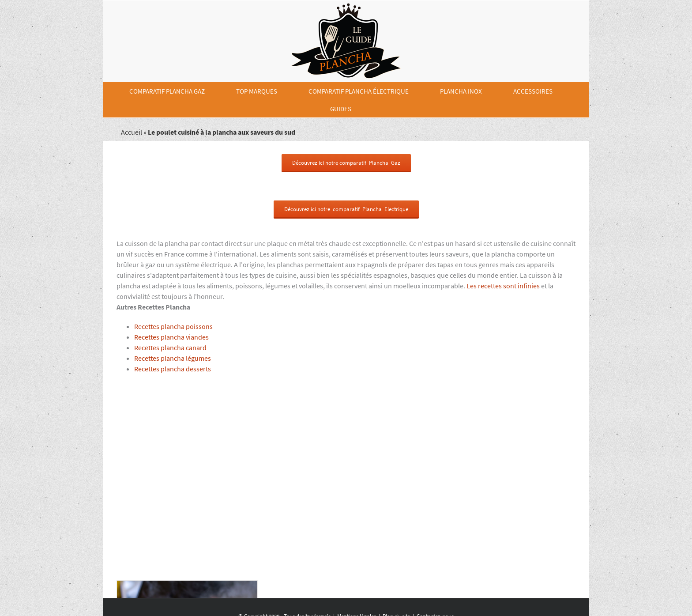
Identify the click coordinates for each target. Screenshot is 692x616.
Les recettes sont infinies (503, 286)
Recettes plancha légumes (173, 358)
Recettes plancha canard (170, 348)
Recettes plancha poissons (173, 326)
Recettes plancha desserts (173, 369)
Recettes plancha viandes (171, 337)
